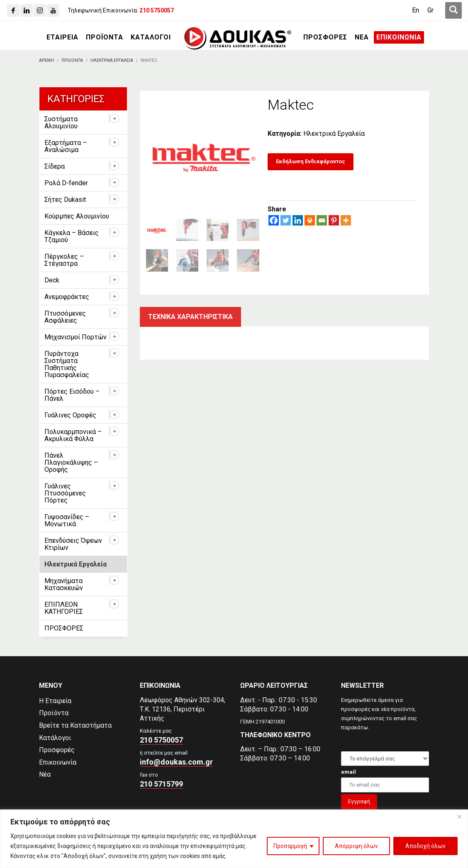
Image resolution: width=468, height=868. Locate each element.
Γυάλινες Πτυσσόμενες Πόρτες (65, 493)
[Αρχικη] (46, 60)
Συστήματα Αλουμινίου (61, 123)
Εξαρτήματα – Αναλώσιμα (66, 146)
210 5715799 (161, 784)
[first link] (453, 10)
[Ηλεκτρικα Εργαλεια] (112, 60)
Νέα (45, 774)
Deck (52, 280)
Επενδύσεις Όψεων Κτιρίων (73, 544)
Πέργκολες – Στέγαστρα (64, 260)
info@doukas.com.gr (176, 762)
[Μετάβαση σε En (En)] (416, 10)
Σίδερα (55, 166)
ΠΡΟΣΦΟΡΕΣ (64, 628)
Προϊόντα (54, 713)
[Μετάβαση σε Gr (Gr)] (430, 10)
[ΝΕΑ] (362, 37)
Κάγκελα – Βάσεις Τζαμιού (72, 236)
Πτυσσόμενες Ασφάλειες (65, 317)
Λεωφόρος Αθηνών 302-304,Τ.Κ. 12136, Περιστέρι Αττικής (183, 709)
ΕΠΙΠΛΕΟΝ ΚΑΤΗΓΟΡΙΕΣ (64, 608)
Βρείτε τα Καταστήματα (75, 725)
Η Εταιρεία (55, 701)
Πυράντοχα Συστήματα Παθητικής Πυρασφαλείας (67, 364)
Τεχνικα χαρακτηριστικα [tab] (190, 317)
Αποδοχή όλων (425, 846)
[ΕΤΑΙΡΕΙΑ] (62, 37)
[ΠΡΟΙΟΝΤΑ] (72, 60)
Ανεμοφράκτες (67, 297)
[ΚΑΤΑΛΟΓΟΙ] (151, 37)
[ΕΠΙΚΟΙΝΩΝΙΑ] (399, 37)
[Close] (459, 817)
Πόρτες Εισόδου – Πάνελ (72, 395)
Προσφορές (57, 750)
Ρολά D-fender (66, 183)
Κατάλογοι (55, 738)
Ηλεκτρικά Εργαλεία (334, 134)
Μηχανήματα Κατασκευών (64, 584)
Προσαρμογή (290, 846)
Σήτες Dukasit (65, 200)
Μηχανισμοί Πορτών (76, 337)
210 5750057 (161, 740)
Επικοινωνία (58, 762)
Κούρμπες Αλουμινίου (77, 216)
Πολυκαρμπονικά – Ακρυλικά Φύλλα (73, 435)
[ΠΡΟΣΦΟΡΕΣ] (325, 37)
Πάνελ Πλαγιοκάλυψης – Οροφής (71, 462)
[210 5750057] (157, 10)
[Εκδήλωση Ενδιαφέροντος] (311, 162)
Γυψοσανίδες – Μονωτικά (67, 520)
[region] (234, 839)
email (349, 772)
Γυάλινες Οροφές (70, 415)
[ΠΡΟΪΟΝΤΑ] (105, 37)
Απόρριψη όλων (356, 846)
